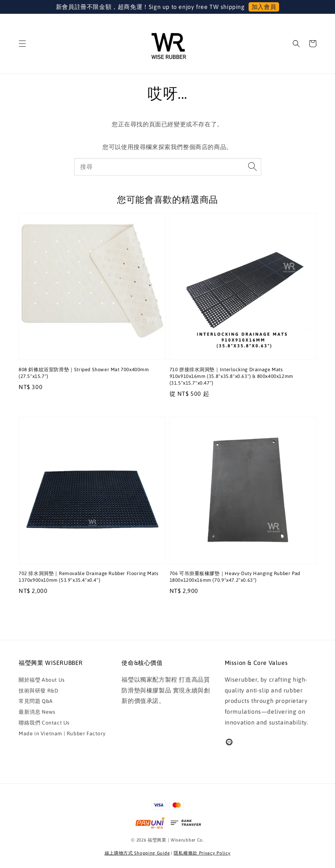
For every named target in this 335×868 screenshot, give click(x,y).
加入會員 (264, 7)
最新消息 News (37, 712)
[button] (22, 44)
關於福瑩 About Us (42, 680)
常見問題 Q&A (36, 701)
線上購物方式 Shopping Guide (137, 853)
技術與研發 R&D (38, 691)
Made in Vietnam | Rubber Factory (62, 733)
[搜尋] (253, 167)
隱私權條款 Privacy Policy (202, 853)
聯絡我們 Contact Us (44, 723)
